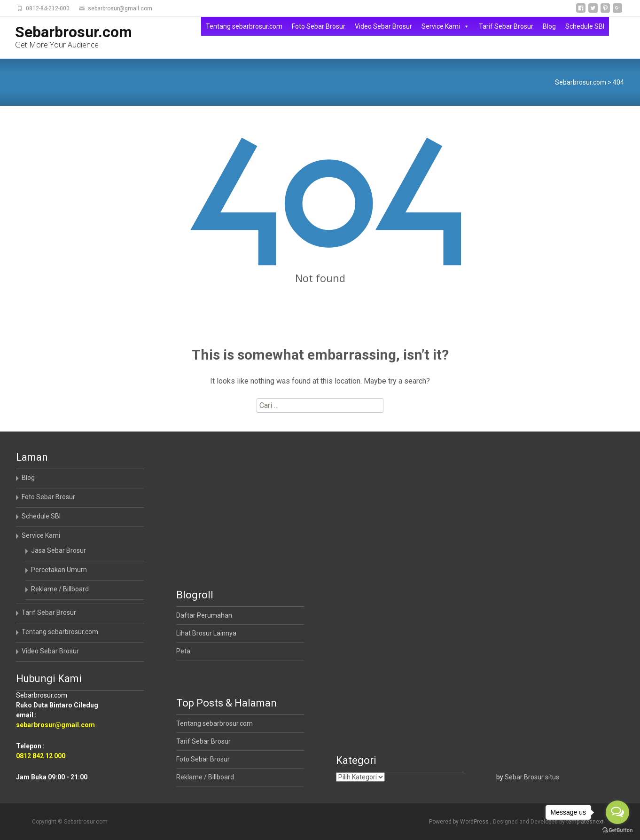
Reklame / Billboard (60, 589)
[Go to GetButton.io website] (617, 830)
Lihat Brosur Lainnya (206, 633)
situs (552, 777)
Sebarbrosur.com (581, 82)
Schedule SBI (585, 26)
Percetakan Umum (59, 570)
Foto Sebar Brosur (319, 26)
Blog (549, 26)
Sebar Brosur (524, 777)
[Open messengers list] (617, 812)
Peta (183, 651)
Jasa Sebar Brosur (59, 550)
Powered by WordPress (460, 822)
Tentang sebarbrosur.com (244, 26)
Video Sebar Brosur (383, 26)
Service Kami (445, 26)
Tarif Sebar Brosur (506, 26)
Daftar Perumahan (204, 615)
